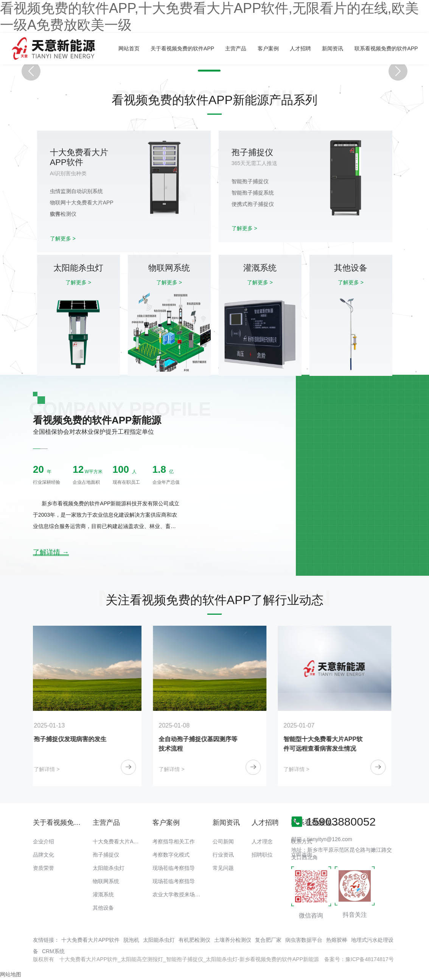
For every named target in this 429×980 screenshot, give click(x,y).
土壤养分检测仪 (233, 940)
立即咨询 (302, 855)
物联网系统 (106, 881)
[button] (206, 71)
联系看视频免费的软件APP (386, 48)
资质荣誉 (44, 868)
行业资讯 (223, 855)
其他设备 (103, 908)
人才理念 (262, 841)
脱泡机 (131, 940)
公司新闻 (223, 841)
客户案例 (268, 48)
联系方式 (302, 841)
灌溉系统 (103, 894)
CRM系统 (53, 951)
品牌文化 (44, 855)
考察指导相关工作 (174, 841)
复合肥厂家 (268, 940)
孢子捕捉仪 (106, 855)
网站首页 (129, 48)
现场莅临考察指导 (174, 868)
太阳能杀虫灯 (109, 868)
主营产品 (236, 48)
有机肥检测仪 (194, 940)
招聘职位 (262, 855)
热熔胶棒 (337, 940)
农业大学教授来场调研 (179, 894)
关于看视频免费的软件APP (182, 48)
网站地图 (11, 974)
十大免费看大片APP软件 (122, 841)
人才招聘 (300, 48)
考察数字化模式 (171, 855)
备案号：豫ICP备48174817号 (359, 959)
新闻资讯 (333, 48)
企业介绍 (44, 841)
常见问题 (223, 868)
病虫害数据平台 (304, 940)
